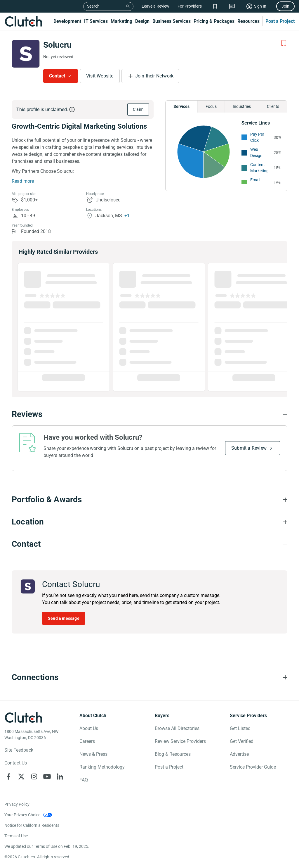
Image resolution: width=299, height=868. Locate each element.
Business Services (172, 21)
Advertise (239, 754)
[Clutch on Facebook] (8, 776)
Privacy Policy (17, 804)
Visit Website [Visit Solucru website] (100, 76)
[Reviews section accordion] (149, 414)
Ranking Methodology (102, 767)
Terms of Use (16, 836)
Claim (138, 109)
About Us (89, 728)
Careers (87, 741)
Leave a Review (155, 6)
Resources (248, 21)
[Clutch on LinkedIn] (60, 776)
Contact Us (16, 763)
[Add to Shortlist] (284, 43)
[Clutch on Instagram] (34, 776)
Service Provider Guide (253, 767)
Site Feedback (19, 750)
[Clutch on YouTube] (47, 776)
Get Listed (240, 728)
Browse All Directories (177, 728)
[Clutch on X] (21, 776)
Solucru (57, 45)
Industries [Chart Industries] (242, 106)
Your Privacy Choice (22, 815)
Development (67, 21)
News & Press (93, 754)
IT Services (96, 21)
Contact (57, 76)
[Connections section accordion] (149, 677)
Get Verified (242, 741)
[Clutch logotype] (23, 717)
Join (285, 6)
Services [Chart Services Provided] (181, 106)
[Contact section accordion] (149, 544)
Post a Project (280, 21)
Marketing (121, 21)
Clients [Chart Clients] (273, 106)
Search (93, 6)
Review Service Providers (180, 741)
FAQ (84, 780)
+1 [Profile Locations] (127, 216)
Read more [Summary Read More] (23, 181)
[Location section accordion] (149, 522)
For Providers (190, 6)
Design (142, 21)
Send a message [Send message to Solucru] (64, 618)
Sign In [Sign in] (260, 6)
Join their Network (154, 76)
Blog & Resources (173, 754)
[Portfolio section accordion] (149, 500)
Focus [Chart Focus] (211, 106)
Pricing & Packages (214, 21)
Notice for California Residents (32, 825)
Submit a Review (249, 448)
